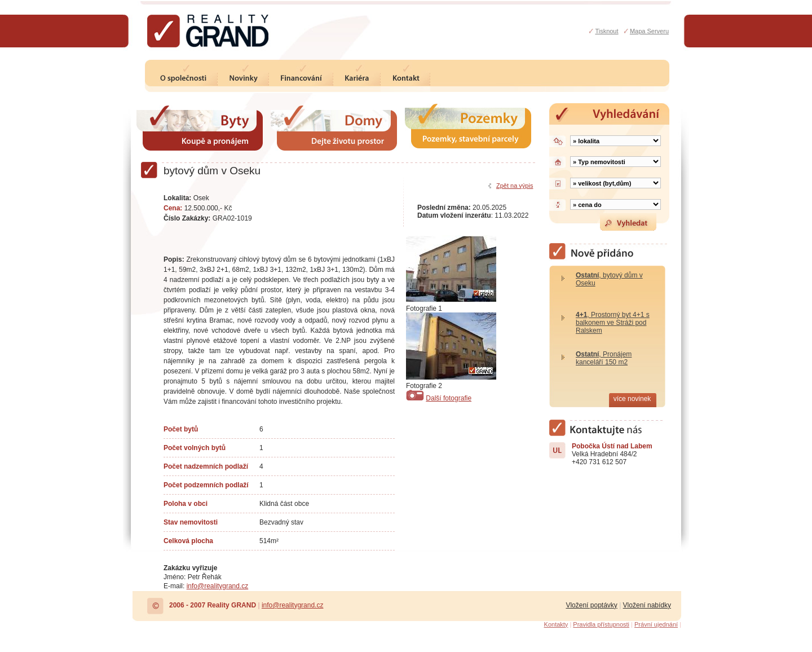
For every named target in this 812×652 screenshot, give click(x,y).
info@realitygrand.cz (218, 586)
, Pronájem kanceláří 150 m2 (604, 358)
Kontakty (556, 624)
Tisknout (606, 31)
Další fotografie (449, 398)
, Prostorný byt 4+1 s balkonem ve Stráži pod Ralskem (613, 323)
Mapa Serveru (649, 31)
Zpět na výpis (515, 186)
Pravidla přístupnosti (601, 624)
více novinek (632, 399)
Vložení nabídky (647, 605)
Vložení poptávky (591, 605)
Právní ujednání (656, 624)
